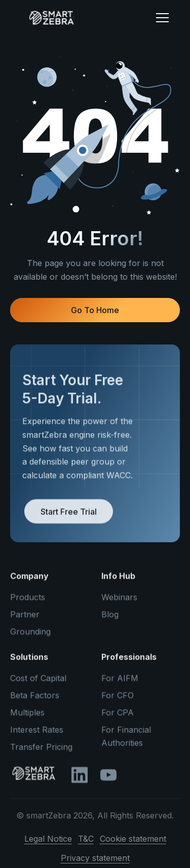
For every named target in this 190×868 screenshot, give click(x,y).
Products (28, 601)
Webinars (119, 601)
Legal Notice (48, 843)
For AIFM (120, 682)
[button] (162, 18)
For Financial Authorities (126, 741)
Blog (110, 619)
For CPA (118, 717)
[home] (81, 18)
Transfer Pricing (41, 751)
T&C (86, 843)
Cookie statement (133, 843)
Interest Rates (37, 734)
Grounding (30, 636)
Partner (25, 619)
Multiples (27, 717)
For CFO (118, 700)
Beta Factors (35, 700)
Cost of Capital (38, 682)
